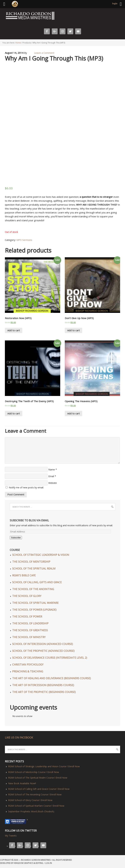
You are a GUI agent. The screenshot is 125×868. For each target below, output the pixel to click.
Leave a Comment (44, 53)
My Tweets (11, 836)
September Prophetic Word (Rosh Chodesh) (31, 811)
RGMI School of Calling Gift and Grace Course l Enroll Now (39, 789)
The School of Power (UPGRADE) (34, 610)
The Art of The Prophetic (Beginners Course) (44, 692)
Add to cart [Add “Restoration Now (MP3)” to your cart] (14, 330)
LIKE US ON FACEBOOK (19, 738)
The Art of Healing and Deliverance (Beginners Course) (52, 678)
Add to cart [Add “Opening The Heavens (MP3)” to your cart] (73, 413)
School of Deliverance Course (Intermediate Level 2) (50, 658)
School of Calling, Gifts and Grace (37, 582)
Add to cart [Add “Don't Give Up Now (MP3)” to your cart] (73, 330)
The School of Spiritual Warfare (35, 603)
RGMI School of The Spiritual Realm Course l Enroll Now (38, 778)
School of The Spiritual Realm (34, 569)
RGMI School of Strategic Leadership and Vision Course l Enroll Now (44, 766)
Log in (49, 863)
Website (53, 483)
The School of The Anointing (33, 589)
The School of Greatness (30, 630)
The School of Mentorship (31, 562)
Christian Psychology (28, 665)
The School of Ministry (29, 637)
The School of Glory (27, 596)
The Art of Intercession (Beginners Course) (43, 685)
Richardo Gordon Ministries (1, 16)
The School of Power (27, 617)
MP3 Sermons (24, 240)
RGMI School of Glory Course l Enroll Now (30, 800)
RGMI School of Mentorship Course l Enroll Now (34, 772)
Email (51, 476)
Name (52, 470)
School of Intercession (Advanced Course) (43, 644)
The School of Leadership (30, 623)
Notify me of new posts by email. (26, 487)
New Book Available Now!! (22, 783)
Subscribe (16, 538)
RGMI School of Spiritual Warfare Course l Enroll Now (36, 806)
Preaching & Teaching (28, 671)
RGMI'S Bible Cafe (24, 575)
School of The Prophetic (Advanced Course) (43, 651)
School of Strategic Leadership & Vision (41, 555)
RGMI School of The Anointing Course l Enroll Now (35, 794)
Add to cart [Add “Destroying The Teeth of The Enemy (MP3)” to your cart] (14, 413)
